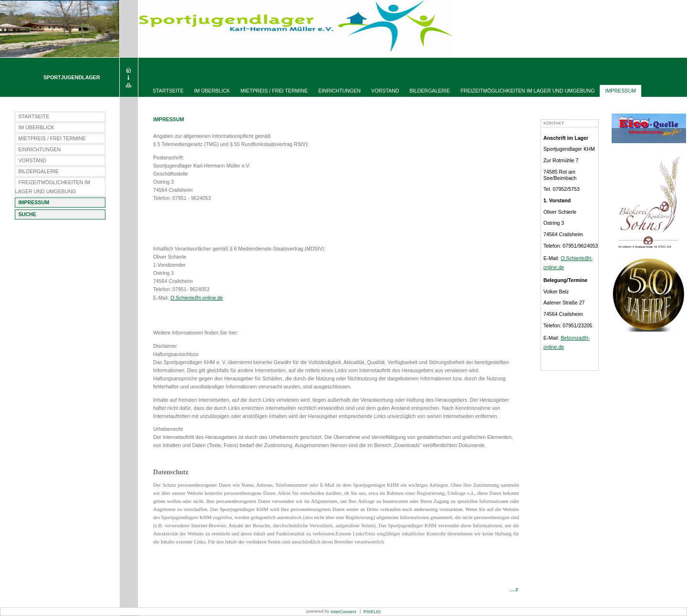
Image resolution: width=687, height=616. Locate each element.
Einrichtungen (339, 91)
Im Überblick (212, 91)
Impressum (620, 91)
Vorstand (385, 91)
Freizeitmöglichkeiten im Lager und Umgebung (527, 91)
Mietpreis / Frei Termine (274, 91)
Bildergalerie (430, 91)
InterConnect (343, 612)
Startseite (168, 91)
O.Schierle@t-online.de (197, 298)
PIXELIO (371, 612)
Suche (27, 214)
